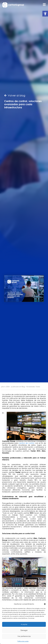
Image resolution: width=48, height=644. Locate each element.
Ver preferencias (24, 636)
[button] (45, 14)
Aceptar (24, 624)
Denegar (24, 630)
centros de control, (27, 443)
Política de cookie (23, 641)
